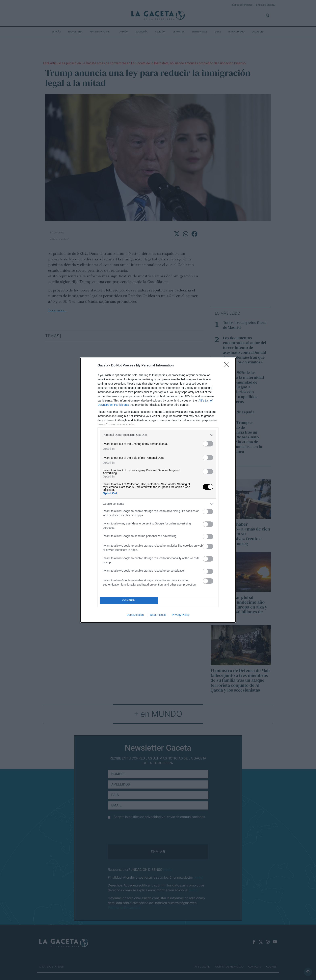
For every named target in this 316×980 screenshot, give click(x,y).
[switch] (208, 444)
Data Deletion (135, 615)
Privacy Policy (181, 615)
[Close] (228, 366)
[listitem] (158, 435)
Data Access (158, 615)
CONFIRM (129, 600)
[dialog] (158, 490)
